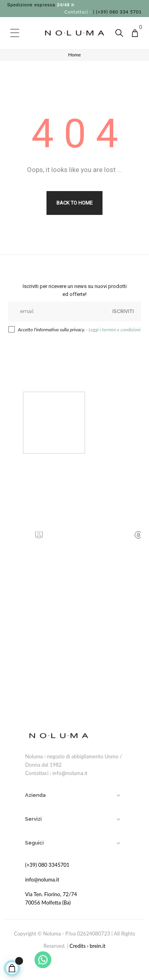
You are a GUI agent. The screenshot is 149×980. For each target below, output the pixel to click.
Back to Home (74, 203)
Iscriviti (123, 311)
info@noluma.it (70, 773)
